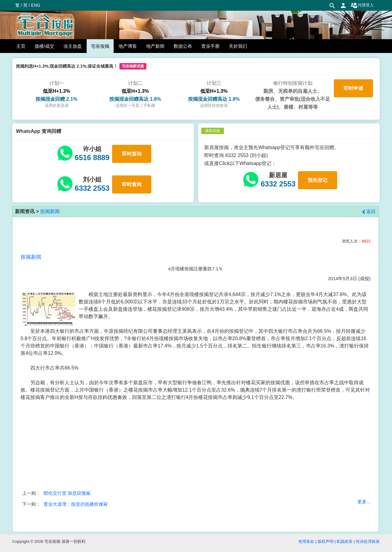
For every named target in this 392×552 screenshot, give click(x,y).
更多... (364, 502)
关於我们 (238, 46)
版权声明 (326, 541)
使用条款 (306, 541)
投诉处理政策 (368, 541)
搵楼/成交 (44, 46)
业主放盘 (73, 46)
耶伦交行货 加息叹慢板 (67, 493)
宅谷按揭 (100, 46)
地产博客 (128, 46)
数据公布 (183, 46)
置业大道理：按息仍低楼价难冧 (76, 504)
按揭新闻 (50, 211)
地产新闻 (155, 46)
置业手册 (210, 46)
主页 (21, 46)
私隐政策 (345, 541)
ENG (36, 5)
